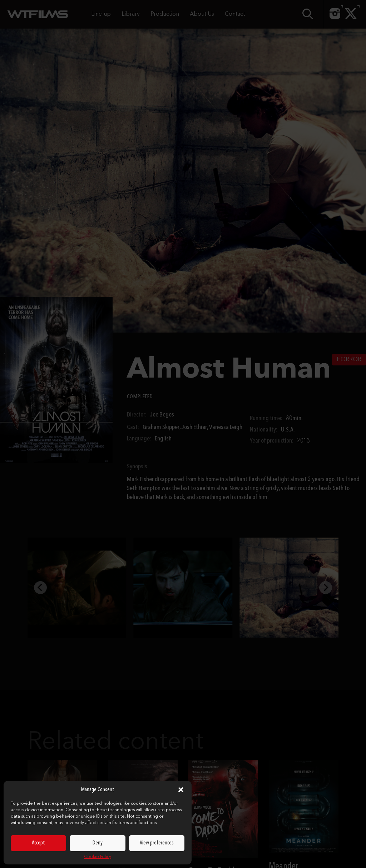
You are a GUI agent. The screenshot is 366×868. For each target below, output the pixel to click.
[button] (181, 790)
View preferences (157, 843)
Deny (98, 843)
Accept (38, 843)
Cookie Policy (98, 857)
